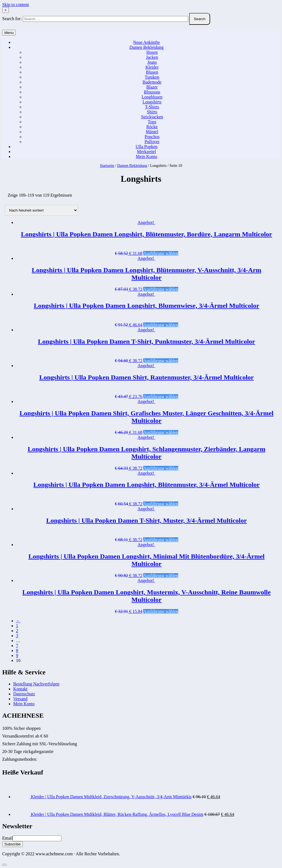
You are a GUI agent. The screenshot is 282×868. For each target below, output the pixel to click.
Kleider (152, 67)
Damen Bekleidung (147, 47)
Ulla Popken (147, 147)
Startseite (107, 166)
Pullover (152, 142)
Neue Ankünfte (146, 42)
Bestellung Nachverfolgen (36, 684)
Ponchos (152, 137)
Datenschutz (24, 694)
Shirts (152, 112)
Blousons (152, 92)
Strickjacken (152, 117)
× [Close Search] (6, 10)
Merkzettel (146, 152)
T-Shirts (152, 107)
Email (7, 838)
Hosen (152, 52)
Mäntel (152, 132)
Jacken (152, 57)
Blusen (152, 72)
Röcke (152, 127)
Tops (152, 122)
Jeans (152, 62)
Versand (20, 699)
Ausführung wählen (161, 253)
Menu (9, 33)
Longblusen (152, 97)
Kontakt (20, 689)
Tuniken (152, 77)
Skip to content (16, 5)
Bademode (152, 82)
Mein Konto (147, 157)
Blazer (152, 87)
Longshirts (152, 102)
